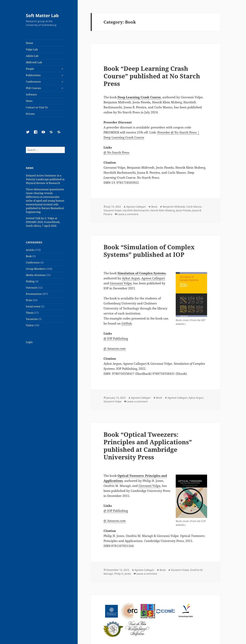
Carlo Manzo (194, 207)
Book (29, 256)
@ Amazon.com (115, 349)
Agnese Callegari (136, 207)
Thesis (30, 313)
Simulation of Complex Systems (142, 273)
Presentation (34, 294)
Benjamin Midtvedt (174, 207)
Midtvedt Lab (34, 62)
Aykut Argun (131, 278)
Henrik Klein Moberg (162, 210)
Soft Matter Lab (42, 15)
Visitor (30, 325)
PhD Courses (33, 88)
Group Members (36, 269)
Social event (33, 306)
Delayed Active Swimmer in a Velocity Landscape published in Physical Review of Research (45, 179)
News (29, 101)
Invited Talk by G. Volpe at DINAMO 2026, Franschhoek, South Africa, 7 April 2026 (43, 222)
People (30, 69)
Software (31, 95)
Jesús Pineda (183, 210)
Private (30, 114)
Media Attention (36, 275)
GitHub (127, 323)
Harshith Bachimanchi (136, 210)
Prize (29, 300)
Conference (33, 262)
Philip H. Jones (123, 574)
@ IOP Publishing (116, 338)
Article (30, 250)
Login (29, 342)
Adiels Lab (32, 56)
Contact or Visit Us (37, 107)
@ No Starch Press (116, 152)
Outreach (32, 288)
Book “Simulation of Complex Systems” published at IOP (149, 251)
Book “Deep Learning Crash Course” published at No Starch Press (152, 76)
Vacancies (32, 319)
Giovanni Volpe (112, 210)
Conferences (33, 82)
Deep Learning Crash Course (139, 97)
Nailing (30, 281)
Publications (33, 75)
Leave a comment (128, 214)
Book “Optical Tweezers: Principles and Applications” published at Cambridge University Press (148, 446)
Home (29, 43)
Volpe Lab (32, 49)
